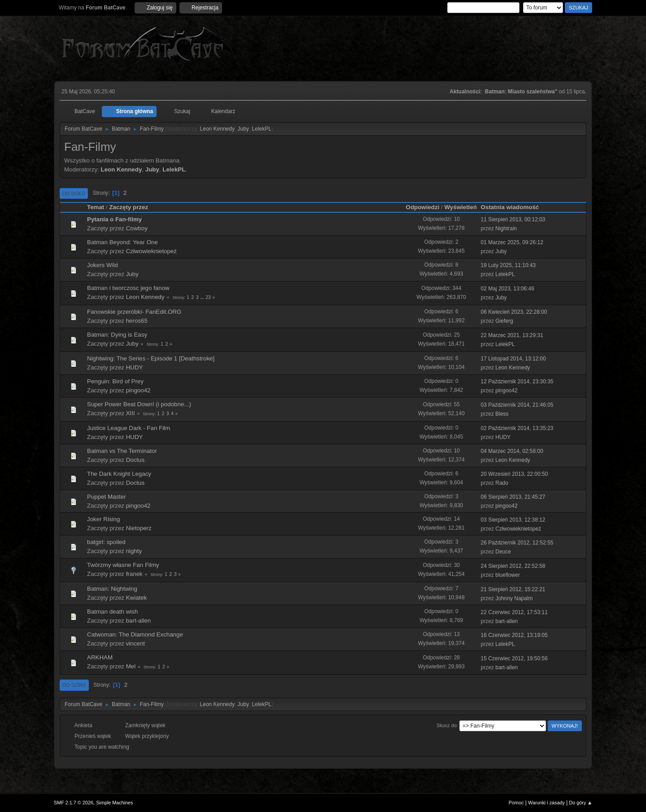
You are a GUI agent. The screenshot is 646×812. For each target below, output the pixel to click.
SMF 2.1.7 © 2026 (74, 803)
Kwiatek (137, 598)
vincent (135, 643)
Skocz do (446, 725)
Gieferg (504, 321)
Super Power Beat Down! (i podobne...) (139, 404)
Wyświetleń (460, 207)
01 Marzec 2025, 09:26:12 (512, 242)
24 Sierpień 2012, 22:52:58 (513, 566)
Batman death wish (112, 612)
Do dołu (74, 193)
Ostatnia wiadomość (514, 207)
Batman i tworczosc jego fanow (128, 288)
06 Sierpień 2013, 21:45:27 (513, 497)
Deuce (503, 552)
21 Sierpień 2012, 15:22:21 (513, 589)
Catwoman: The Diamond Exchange (135, 634)
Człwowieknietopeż (151, 251)
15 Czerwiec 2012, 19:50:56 (514, 658)
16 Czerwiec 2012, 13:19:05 (514, 635)
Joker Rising (103, 519)
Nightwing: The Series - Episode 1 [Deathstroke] (151, 358)
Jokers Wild (103, 265)
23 (208, 297)
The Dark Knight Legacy (119, 474)
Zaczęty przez (129, 207)
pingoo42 (138, 390)
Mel (131, 666)
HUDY (135, 367)
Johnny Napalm (514, 598)
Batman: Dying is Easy (117, 335)
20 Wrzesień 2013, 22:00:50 (515, 474)
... (203, 297)
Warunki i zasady (546, 803)
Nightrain (506, 228)
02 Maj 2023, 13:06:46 (508, 289)
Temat (96, 207)
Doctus (135, 460)
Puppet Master (107, 497)
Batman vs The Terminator (122, 451)
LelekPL (262, 129)
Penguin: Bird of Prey (115, 381)
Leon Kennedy (217, 129)
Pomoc (516, 803)
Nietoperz (139, 528)
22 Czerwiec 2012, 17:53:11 (514, 612)
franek (134, 574)
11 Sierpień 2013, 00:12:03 (513, 219)
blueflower (508, 575)
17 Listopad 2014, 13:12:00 (513, 359)
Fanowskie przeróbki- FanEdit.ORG (134, 312)
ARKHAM (100, 657)
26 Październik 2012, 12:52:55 (517, 543)
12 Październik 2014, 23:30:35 (517, 382)
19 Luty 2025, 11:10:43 (509, 265)
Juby (243, 129)
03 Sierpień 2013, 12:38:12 (513, 520)
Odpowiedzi (423, 207)
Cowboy (137, 228)
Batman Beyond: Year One (122, 242)
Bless (502, 414)
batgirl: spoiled (106, 542)
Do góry (74, 685)
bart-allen (139, 621)
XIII (131, 413)
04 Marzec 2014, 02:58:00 (512, 451)
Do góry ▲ (581, 803)
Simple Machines (114, 803)
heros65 (137, 321)
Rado (502, 483)
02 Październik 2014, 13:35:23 (517, 428)
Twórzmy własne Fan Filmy (123, 565)
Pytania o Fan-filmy (114, 219)
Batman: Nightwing (112, 589)
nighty (134, 551)
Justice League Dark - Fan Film (129, 428)
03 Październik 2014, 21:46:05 (517, 405)
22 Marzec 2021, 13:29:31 (512, 335)
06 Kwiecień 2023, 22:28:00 (514, 312)
